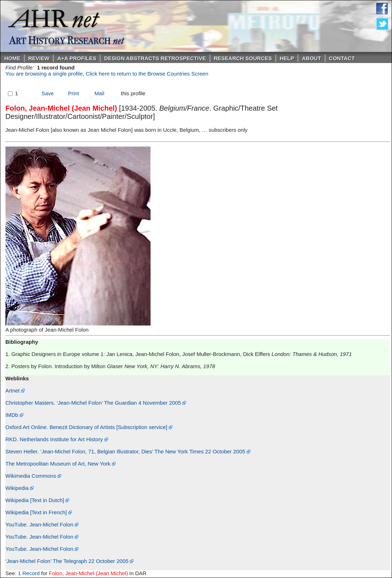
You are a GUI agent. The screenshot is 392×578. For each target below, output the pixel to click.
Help (287, 58)
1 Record (29, 573)
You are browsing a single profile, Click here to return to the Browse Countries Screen (107, 74)
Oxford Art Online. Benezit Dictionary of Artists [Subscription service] (89, 427)
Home (12, 58)
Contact (342, 58)
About (311, 58)
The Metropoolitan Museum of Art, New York (60, 464)
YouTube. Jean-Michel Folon (42, 524)
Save (48, 93)
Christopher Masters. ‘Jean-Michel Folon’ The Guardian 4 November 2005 (96, 403)
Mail (99, 93)
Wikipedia (19, 488)
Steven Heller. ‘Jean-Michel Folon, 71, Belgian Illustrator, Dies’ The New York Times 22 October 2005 (128, 451)
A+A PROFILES (77, 58)
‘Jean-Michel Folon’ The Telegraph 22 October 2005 (69, 561)
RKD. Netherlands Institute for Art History (57, 439)
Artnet (15, 391)
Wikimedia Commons (33, 476)
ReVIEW (39, 58)
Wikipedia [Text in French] (39, 512)
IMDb (14, 415)
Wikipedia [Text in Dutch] (37, 500)
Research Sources (243, 58)
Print (73, 93)
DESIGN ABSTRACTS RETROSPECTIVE (155, 58)
